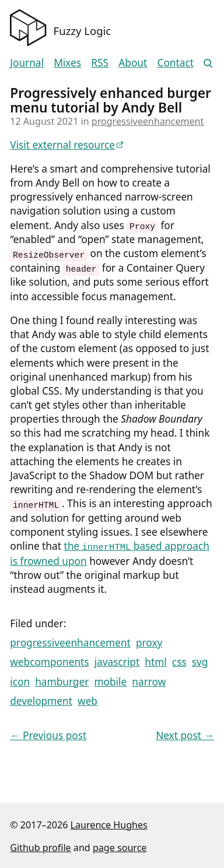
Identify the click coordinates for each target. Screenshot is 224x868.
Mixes (67, 63)
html (155, 660)
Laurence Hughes (109, 823)
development (41, 699)
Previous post (48, 734)
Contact (175, 63)
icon (20, 680)
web (87, 699)
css (179, 660)
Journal (27, 63)
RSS (100, 63)
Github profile (40, 846)
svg (200, 660)
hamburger (62, 680)
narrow (149, 680)
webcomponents (49, 660)
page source (120, 846)
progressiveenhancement (148, 121)
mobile (110, 680)
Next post (185, 734)
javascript (117, 660)
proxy (149, 641)
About (133, 63)
